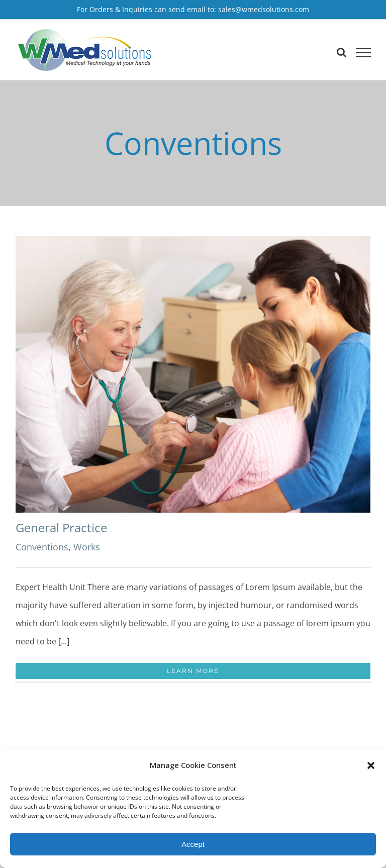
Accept (193, 844)
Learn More (193, 671)
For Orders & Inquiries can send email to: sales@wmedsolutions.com (193, 9)
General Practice (61, 527)
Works (87, 547)
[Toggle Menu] (363, 53)
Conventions (42, 547)
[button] (371, 765)
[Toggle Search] (342, 52)
